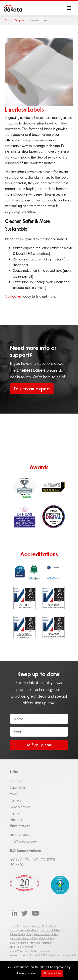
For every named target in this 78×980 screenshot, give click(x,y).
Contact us (13, 297)
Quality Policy (46, 938)
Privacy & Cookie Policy (44, 926)
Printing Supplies (15, 20)
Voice (14, 794)
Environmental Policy (50, 930)
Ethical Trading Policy (21, 934)
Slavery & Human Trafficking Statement (31, 943)
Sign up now (39, 745)
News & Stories (20, 807)
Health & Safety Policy (46, 934)
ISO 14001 (31, 859)
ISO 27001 (48, 859)
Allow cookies (52, 973)
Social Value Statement (22, 947)
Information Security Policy (24, 938)
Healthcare (18, 781)
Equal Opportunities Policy (24, 930)
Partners (15, 800)
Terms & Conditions (20, 926)
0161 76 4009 (20, 835)
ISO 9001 (16, 859)
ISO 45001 (17, 865)
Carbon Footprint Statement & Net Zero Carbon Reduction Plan (44, 955)
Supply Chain (19, 787)
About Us (16, 820)
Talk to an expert (32, 389)
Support (15, 813)
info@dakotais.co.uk (24, 841)
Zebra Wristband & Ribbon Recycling (29, 951)
